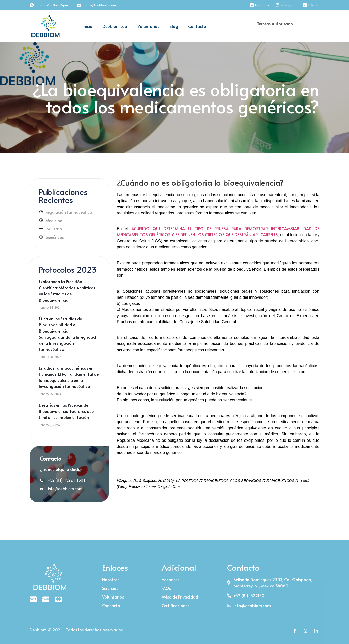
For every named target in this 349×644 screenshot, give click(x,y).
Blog (174, 26)
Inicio (88, 26)
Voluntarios (148, 26)
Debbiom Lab (115, 26)
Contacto (197, 26)
